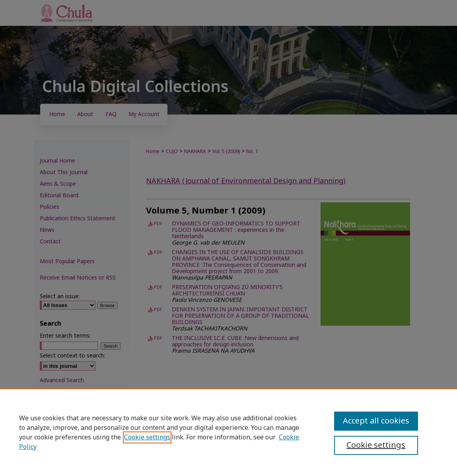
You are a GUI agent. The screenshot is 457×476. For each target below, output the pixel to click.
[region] (228, 432)
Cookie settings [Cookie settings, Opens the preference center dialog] (376, 445)
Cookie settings (147, 437)
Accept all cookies (376, 421)
